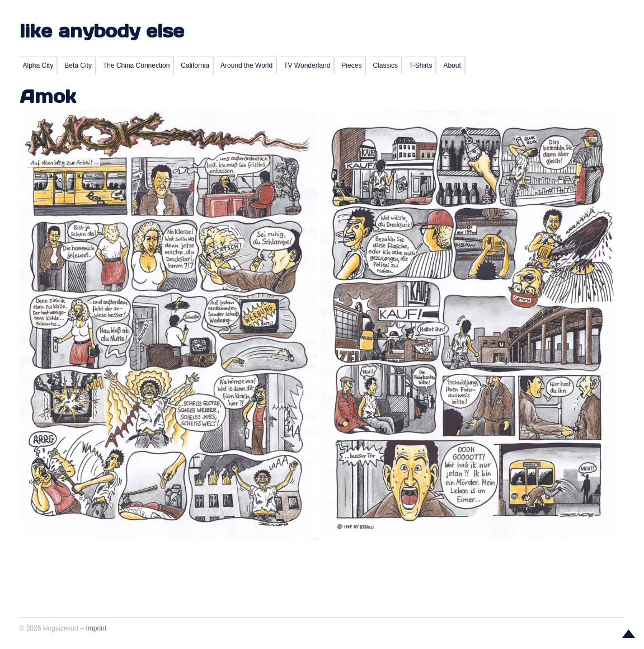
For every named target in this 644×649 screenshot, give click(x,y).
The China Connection (136, 65)
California (195, 65)
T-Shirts (420, 65)
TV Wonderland (307, 65)
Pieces (351, 65)
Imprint (96, 628)
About (452, 65)
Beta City (78, 65)
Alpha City (38, 65)
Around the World (246, 65)
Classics (385, 65)
